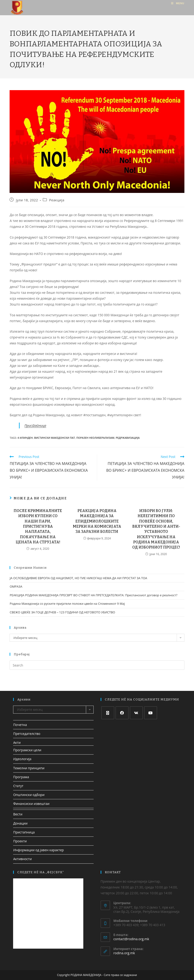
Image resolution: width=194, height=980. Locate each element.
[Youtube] (151, 713)
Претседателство (27, 734)
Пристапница (35, 426)
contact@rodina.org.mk (131, 939)
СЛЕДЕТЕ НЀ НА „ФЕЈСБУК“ (41, 872)
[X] (108, 713)
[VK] (136, 713)
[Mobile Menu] (178, 3)
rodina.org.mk (124, 953)
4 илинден (25, 438)
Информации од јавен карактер (38, 850)
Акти (17, 742)
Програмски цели (27, 750)
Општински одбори (29, 795)
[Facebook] (122, 713)
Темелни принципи (29, 768)
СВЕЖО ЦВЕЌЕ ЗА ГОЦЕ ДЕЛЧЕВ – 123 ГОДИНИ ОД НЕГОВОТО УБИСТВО (62, 612)
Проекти (20, 841)
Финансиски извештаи (31, 804)
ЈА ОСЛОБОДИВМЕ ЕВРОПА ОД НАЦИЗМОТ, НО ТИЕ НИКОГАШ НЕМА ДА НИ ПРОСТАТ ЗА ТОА (78, 578)
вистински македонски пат (55, 438)
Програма (21, 777)
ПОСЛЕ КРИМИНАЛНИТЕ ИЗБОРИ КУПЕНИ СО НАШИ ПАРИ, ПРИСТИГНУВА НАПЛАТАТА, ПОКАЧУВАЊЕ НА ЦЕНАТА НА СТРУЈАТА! (38, 526)
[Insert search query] (97, 665)
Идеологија (22, 759)
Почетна (20, 725)
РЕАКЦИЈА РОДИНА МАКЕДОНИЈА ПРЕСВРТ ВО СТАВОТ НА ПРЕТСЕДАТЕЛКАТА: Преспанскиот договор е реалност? (93, 595)
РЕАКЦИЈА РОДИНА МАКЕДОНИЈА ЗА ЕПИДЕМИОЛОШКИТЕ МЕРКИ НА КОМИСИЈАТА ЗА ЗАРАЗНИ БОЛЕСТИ (97, 521)
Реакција (57, 200)
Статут (18, 786)
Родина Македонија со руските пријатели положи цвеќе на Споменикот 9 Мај (67, 604)
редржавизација (128, 438)
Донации (20, 823)
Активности (22, 859)
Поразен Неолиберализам (95, 438)
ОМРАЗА (16, 586)
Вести (18, 814)
